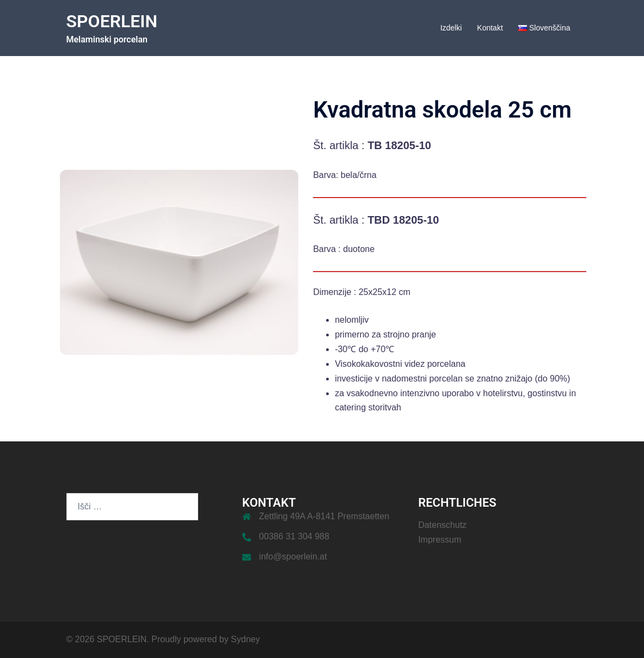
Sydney (245, 639)
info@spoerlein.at (293, 556)
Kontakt (490, 28)
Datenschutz (442, 525)
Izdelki (451, 28)
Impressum (440, 540)
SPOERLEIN (112, 21)
